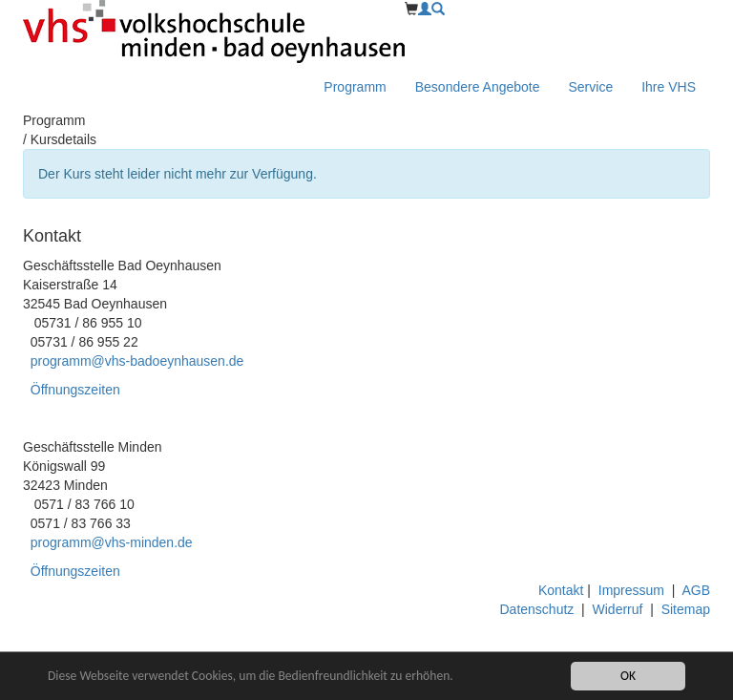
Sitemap (686, 609)
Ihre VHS (669, 87)
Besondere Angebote (478, 87)
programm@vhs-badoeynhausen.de (137, 361)
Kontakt (563, 590)
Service (591, 87)
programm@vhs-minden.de (112, 542)
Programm (355, 87)
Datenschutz (537, 609)
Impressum (631, 590)
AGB (696, 590)
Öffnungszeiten (75, 390)
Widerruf (618, 609)
